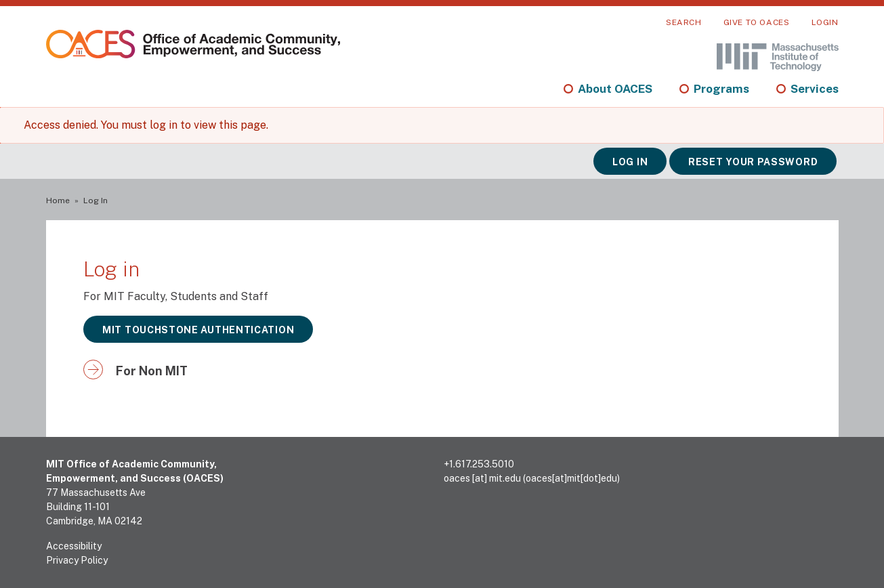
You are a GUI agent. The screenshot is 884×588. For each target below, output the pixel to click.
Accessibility (74, 546)
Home (58, 201)
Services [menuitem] (815, 89)
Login (825, 22)
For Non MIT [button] (152, 371)
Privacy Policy (77, 560)
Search (684, 22)
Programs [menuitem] (721, 89)
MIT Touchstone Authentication (198, 330)
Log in (630, 162)
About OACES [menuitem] (615, 89)
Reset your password (753, 162)
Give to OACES (757, 22)
